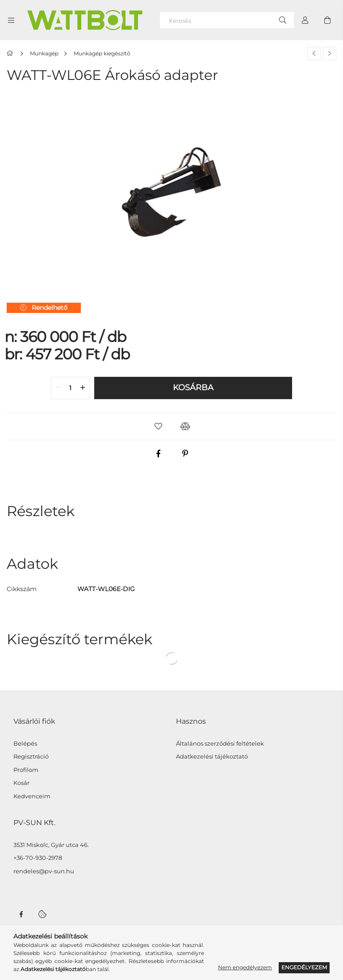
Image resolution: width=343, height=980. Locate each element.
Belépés (25, 744)
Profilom (26, 770)
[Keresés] (227, 20)
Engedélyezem (304, 967)
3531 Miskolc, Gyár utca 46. (51, 845)
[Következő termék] (330, 54)
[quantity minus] (58, 388)
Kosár (21, 783)
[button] (158, 426)
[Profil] (305, 20)
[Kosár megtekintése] (327, 20)
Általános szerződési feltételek (220, 744)
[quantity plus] (83, 388)
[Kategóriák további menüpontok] (11, 20)
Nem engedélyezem (245, 967)
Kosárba (193, 388)
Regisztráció (31, 757)
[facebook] (158, 454)
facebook (21, 914)
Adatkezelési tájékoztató (212, 757)
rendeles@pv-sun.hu (44, 871)
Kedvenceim (32, 796)
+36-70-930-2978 (38, 858)
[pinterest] (185, 454)
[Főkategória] (11, 53)
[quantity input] (70, 388)
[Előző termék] (314, 54)
